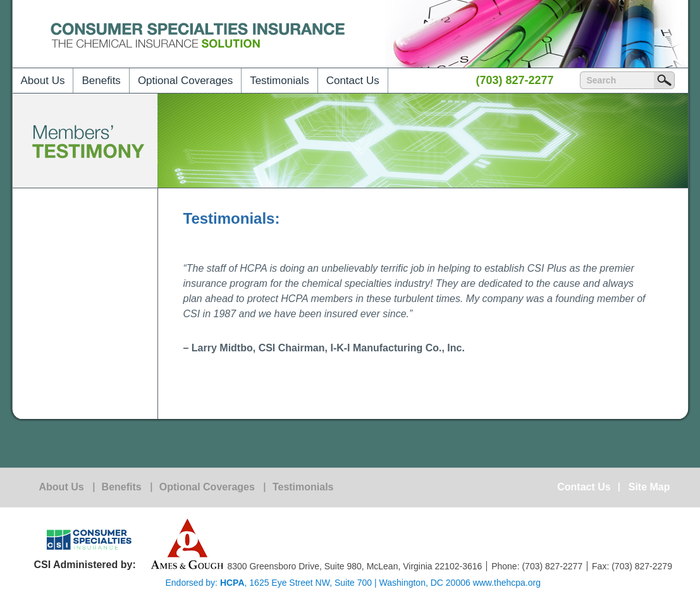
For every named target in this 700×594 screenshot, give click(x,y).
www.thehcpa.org (507, 583)
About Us (43, 81)
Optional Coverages (185, 81)
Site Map (649, 487)
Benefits (101, 81)
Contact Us (353, 81)
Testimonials (279, 81)
